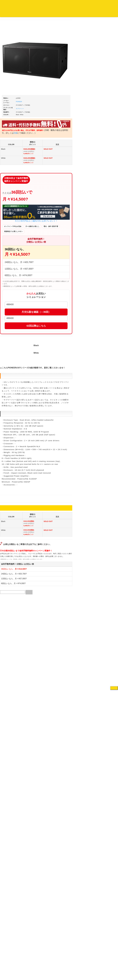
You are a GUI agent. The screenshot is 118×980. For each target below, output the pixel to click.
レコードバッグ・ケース (107, 186)
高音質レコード (9, 136)
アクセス (40, 965)
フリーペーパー (9, 322)
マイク (101, 209)
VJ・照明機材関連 (105, 249)
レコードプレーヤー (106, 230)
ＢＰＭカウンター (105, 219)
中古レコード (8, 274)
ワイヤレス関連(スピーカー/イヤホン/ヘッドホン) (107, 198)
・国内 (8, 94)
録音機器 (102, 313)
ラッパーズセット (107, 281)
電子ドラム (103, 330)
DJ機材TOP (17, 14)
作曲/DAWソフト (107, 270)
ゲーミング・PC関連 (106, 344)
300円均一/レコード (11, 255)
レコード (82, 18)
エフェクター (104, 339)
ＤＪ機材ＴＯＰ (104, 69)
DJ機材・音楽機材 (96, 18)
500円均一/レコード (11, 259)
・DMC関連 (10, 186)
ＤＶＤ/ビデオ (9, 297)
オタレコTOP (6, 14)
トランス (7, 218)
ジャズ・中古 (8, 113)
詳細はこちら (7, 436)
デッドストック (9, 269)
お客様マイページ (93, 14)
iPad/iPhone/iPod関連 (106, 172)
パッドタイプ (105, 301)
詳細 (46, 136)
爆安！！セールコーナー (107, 74)
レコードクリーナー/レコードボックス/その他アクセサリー (12, 304)
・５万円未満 (105, 121)
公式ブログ (39, 14)
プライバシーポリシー (79, 965)
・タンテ (104, 106)
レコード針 (103, 153)
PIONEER (42, 105)
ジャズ (6, 103)
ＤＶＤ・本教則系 (105, 240)
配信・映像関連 (104, 254)
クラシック (8, 118)
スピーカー (103, 191)
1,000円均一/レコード (11, 264)
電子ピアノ (103, 334)
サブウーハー (43, 112)
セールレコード (9, 250)
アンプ (101, 235)
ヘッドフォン (104, 163)
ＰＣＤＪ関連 (104, 97)
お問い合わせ (50, 14)
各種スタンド (104, 214)
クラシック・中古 (10, 127)
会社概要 (61, 14)
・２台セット (105, 110)
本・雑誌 (7, 318)
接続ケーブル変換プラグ (107, 205)
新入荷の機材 (104, 78)
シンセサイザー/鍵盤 (106, 318)
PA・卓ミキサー (105, 245)
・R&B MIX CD (11, 199)
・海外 (8, 89)
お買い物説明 (28, 14)
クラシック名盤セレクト (12, 122)
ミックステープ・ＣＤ (12, 278)
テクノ (6, 213)
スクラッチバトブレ (11, 99)
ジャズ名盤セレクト (11, 108)
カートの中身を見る (75, 14)
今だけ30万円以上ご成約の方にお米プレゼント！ (59, 217)
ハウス (6, 209)
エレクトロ (8, 204)
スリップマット (104, 158)
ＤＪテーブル (104, 168)
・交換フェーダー (107, 149)
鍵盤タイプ (105, 297)
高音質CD (7, 132)
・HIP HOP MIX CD (12, 181)
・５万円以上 (105, 126)
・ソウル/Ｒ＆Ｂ (11, 194)
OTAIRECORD (58, 971)
